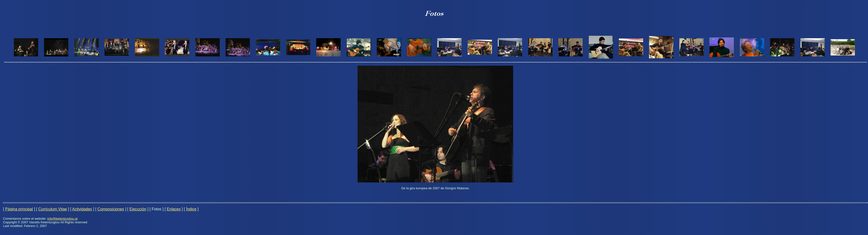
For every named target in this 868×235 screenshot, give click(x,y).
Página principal (19, 209)
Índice (191, 209)
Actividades (82, 209)
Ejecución (138, 209)
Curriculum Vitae (53, 209)
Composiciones (111, 209)
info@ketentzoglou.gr (63, 219)
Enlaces (174, 209)
